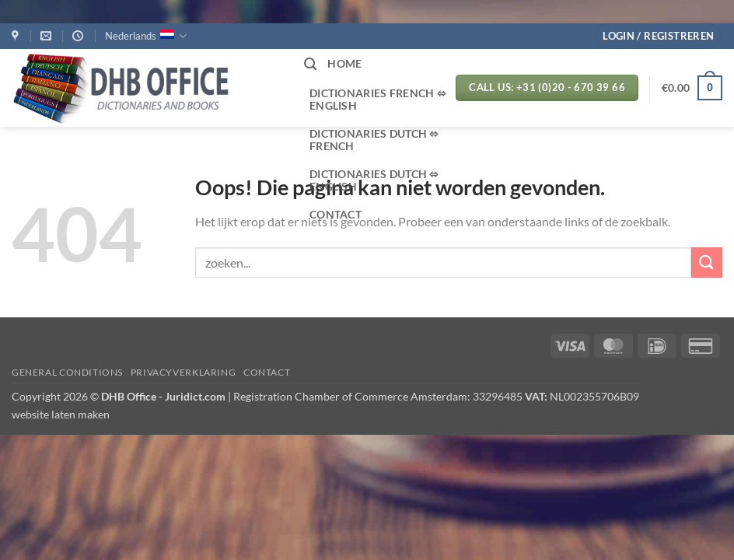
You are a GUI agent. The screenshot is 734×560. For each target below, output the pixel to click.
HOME (344, 63)
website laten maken (61, 414)
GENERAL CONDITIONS (67, 372)
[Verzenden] (707, 262)
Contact (267, 372)
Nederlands (146, 36)
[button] (658, 36)
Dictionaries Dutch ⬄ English (374, 180)
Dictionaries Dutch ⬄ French (374, 140)
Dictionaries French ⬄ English (378, 99)
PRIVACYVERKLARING (183, 372)
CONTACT (336, 214)
